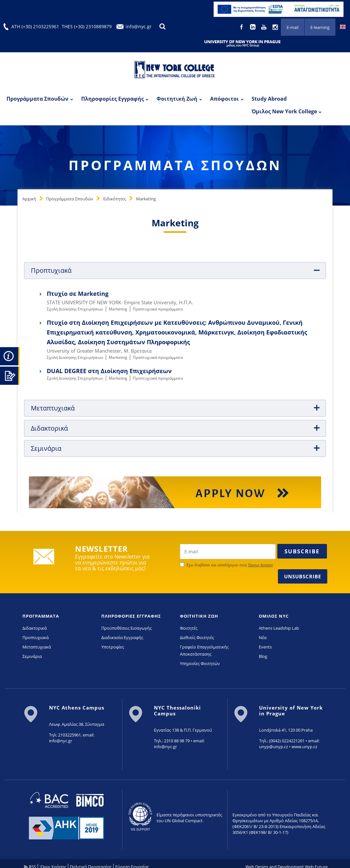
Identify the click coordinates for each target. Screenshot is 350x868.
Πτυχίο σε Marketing (78, 294)
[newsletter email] (228, 552)
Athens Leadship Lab (279, 628)
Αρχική (29, 199)
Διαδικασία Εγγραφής (122, 637)
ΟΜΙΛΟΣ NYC (274, 616)
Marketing (146, 199)
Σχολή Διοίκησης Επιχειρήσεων (75, 309)
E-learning (320, 27)
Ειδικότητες (115, 199)
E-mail (293, 27)
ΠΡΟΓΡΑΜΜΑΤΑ (41, 616)
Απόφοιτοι (225, 99)
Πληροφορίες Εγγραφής (112, 99)
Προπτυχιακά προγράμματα (158, 309)
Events (265, 647)
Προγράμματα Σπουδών (37, 99)
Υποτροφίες (113, 647)
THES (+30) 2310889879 (87, 26)
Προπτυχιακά (36, 637)
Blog (263, 656)
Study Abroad (269, 99)
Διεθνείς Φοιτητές (197, 637)
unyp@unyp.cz (274, 747)
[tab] (175, 270)
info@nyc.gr (139, 26)
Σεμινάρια (32, 656)
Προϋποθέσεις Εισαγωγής (126, 628)
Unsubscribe (303, 576)
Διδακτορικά (35, 628)
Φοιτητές (189, 628)
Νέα (263, 637)
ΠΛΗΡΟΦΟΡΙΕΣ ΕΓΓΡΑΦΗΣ (131, 616)
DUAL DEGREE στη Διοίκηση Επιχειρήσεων (109, 371)
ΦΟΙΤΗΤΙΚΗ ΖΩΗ (199, 616)
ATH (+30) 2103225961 (35, 26)
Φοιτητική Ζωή (177, 99)
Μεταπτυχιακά (37, 647)
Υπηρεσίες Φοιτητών (200, 663)
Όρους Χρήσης (261, 565)
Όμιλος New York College (284, 111)
